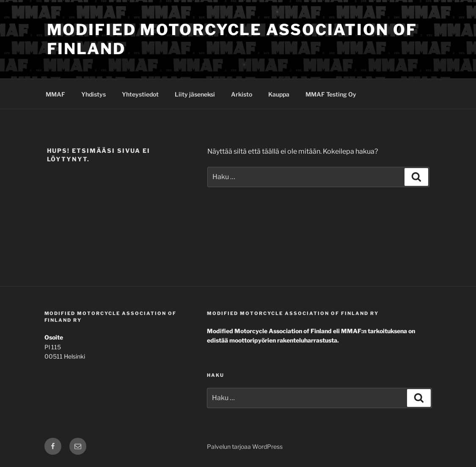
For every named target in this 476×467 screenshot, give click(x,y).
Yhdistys (94, 94)
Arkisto (242, 94)
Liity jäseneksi (195, 94)
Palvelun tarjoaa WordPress (245, 446)
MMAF (55, 94)
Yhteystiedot (140, 94)
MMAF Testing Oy (331, 94)
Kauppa (279, 94)
